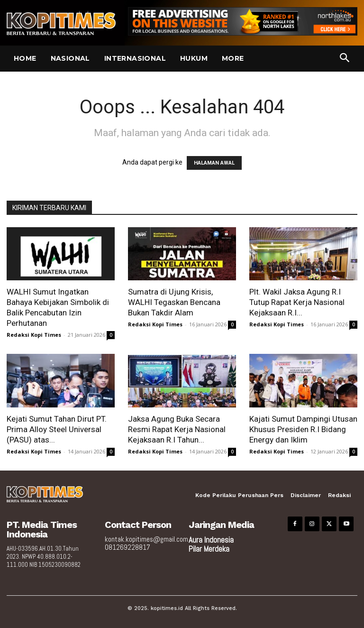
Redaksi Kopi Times (34, 335)
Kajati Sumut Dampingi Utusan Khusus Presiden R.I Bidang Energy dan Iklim (303, 429)
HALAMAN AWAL (214, 163)
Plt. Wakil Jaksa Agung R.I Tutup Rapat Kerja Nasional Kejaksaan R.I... (297, 302)
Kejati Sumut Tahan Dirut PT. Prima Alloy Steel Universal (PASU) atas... (57, 429)
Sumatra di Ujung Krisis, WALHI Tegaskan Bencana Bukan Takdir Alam (174, 302)
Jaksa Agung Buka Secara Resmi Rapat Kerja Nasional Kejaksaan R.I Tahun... (177, 429)
